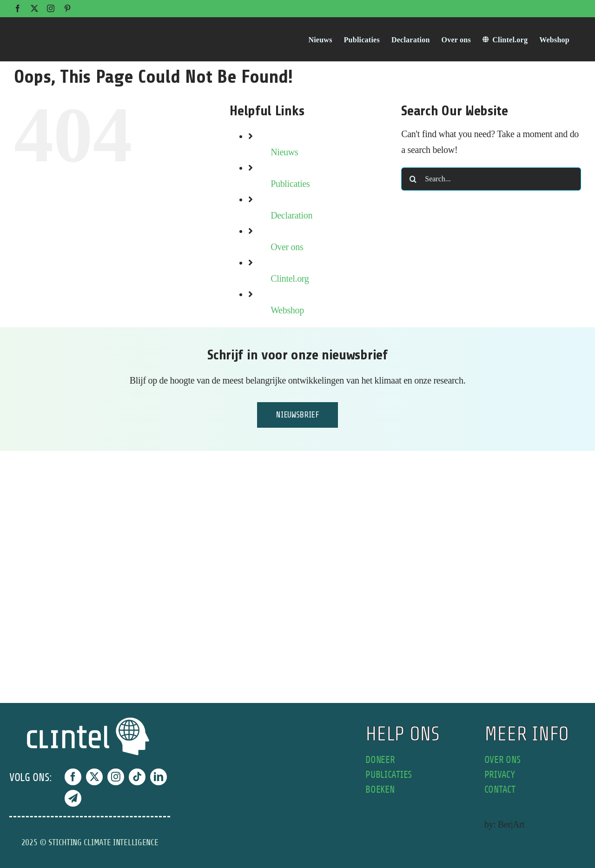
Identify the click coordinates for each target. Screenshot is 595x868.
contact (500, 790)
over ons (502, 760)
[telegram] (73, 798)
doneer (380, 760)
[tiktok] (137, 777)
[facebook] (73, 777)
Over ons (287, 247)
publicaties (389, 775)
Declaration (291, 215)
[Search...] (491, 179)
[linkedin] (159, 777)
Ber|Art (511, 824)
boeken (380, 790)
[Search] (413, 179)
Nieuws (284, 152)
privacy (500, 775)
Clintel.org (290, 278)
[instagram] (116, 777)
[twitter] (94, 777)
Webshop (287, 310)
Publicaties (290, 184)
